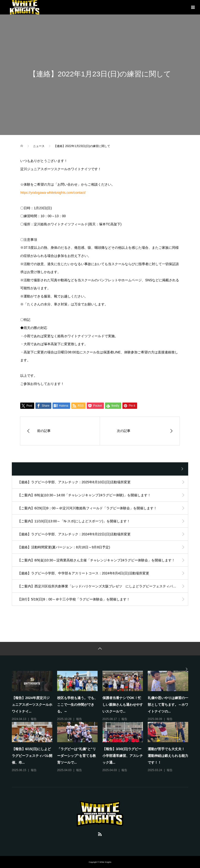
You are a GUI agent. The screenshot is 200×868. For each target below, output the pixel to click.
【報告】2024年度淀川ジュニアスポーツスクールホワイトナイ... (32, 705)
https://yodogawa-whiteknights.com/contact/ (53, 193)
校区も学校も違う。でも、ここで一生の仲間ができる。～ (77, 705)
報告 (34, 719)
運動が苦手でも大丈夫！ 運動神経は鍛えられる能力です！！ (168, 756)
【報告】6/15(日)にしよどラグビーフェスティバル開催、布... (32, 756)
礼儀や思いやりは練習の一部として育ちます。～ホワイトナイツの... (168, 705)
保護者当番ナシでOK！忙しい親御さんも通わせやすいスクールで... (123, 705)
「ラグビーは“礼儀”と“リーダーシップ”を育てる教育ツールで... (77, 756)
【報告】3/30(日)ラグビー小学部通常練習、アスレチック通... (123, 756)
